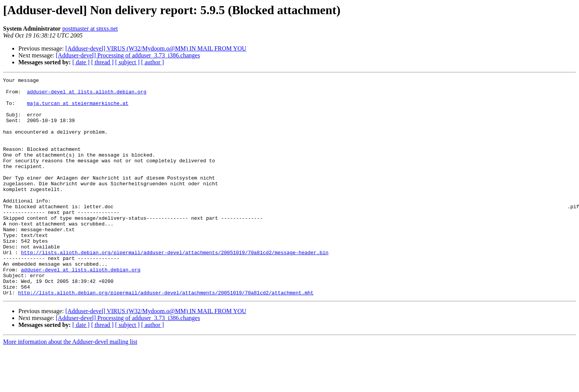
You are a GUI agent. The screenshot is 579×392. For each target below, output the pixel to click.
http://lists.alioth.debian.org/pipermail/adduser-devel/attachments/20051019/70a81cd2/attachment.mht (166, 336)
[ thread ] (102, 62)
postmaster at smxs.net (90, 29)
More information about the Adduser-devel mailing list (70, 385)
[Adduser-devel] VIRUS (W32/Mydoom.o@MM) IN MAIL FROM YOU (156, 48)
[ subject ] (127, 62)
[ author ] (153, 62)
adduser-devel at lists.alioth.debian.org (86, 95)
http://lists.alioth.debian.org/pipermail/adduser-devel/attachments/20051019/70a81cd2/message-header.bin (175, 288)
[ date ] (81, 62)
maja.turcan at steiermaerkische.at (77, 109)
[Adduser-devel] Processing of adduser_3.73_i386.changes (128, 55)
